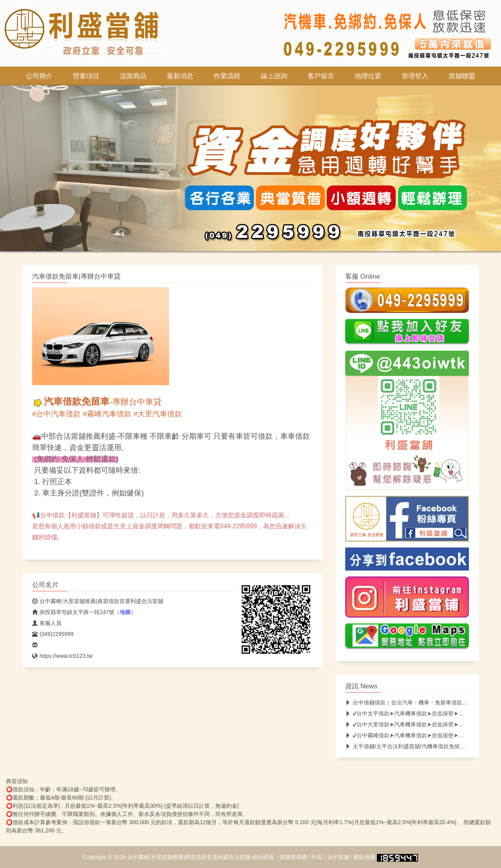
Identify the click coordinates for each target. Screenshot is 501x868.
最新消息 (180, 76)
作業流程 (227, 76)
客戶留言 (321, 76)
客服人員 (47, 623)
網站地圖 (364, 857)
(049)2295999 (53, 634)
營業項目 (86, 76)
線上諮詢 (274, 76)
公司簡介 (39, 76)
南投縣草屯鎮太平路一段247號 (73, 612)
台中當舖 (338, 857)
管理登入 (415, 76)
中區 (317, 857)
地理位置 (368, 76)
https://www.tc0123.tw (62, 656)
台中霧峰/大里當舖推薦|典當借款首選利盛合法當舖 (98, 601)
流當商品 (133, 76)
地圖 (125, 612)
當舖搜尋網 (293, 857)
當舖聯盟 (462, 76)
